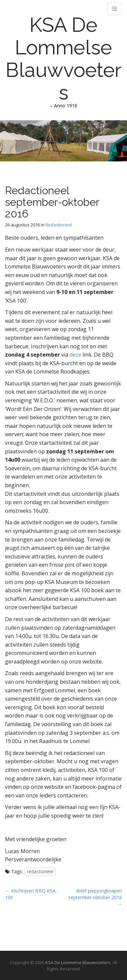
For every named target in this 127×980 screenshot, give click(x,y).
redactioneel (40, 871)
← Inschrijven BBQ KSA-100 (31, 894)
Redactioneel (59, 225)
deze (75, 355)
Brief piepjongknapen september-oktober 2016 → (95, 897)
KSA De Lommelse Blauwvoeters (64, 59)
